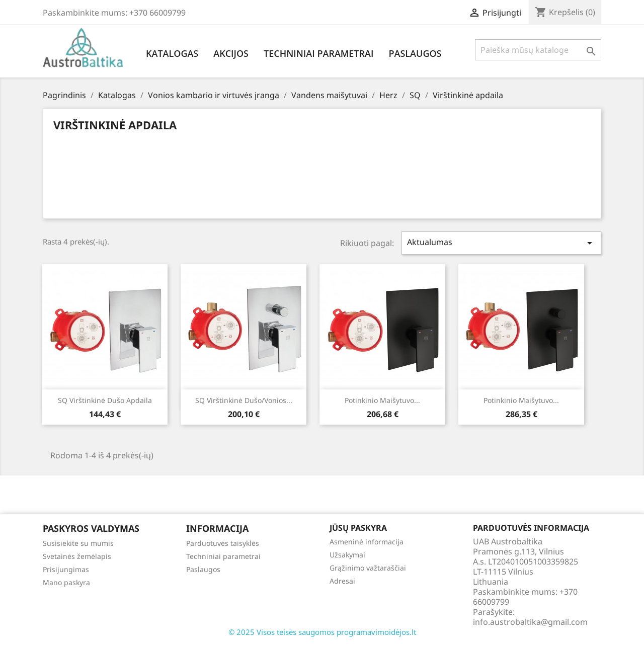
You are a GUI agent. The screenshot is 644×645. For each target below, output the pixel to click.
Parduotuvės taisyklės (223, 543)
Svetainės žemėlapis (77, 556)
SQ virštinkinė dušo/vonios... (244, 400)
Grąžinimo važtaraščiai (368, 568)
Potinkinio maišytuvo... (382, 400)
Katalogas (172, 53)
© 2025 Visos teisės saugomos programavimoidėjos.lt (322, 632)
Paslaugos (415, 53)
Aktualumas (502, 243)
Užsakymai (347, 555)
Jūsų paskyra (358, 528)
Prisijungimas (66, 569)
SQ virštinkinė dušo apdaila (105, 400)
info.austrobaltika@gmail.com (530, 622)
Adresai (342, 581)
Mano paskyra (66, 582)
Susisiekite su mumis (78, 543)
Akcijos (231, 53)
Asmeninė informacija (367, 542)
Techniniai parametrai (318, 53)
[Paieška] (538, 50)
